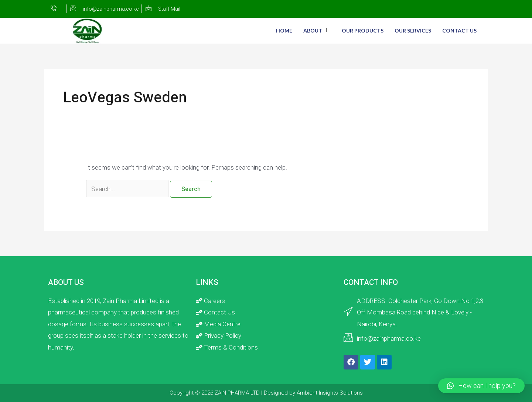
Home (284, 30)
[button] (481, 386)
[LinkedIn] (474, 9)
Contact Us (459, 30)
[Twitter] (459, 9)
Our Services (413, 30)
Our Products (363, 30)
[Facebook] (444, 9)
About (316, 30)
